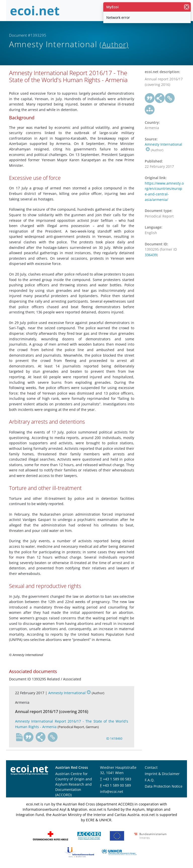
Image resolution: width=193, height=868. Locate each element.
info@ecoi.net (112, 792)
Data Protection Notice (164, 786)
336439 (151, 255)
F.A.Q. (150, 780)
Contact (151, 767)
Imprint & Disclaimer (162, 774)
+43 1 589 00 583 (117, 779)
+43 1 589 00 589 (117, 785)
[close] (187, 7)
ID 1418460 (114, 739)
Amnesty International (69, 693)
